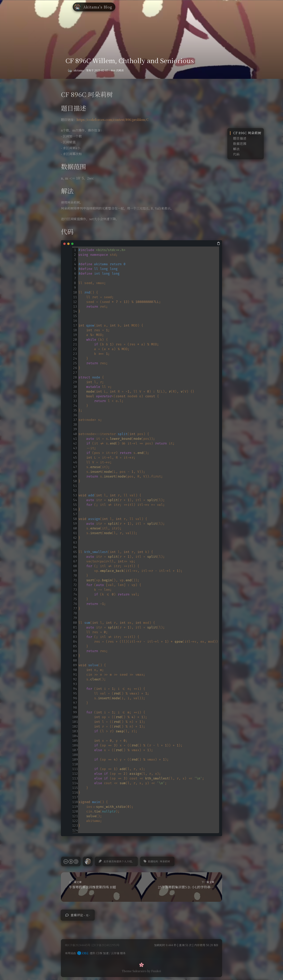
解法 (236, 149)
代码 (236, 154)
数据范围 (240, 144)
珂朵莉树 (165, 861)
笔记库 (145, 5)
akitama (79, 70)
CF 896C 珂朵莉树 (247, 133)
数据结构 (153, 861)
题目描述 (240, 138)
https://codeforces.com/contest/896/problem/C (113, 120)
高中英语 (161, 5)
